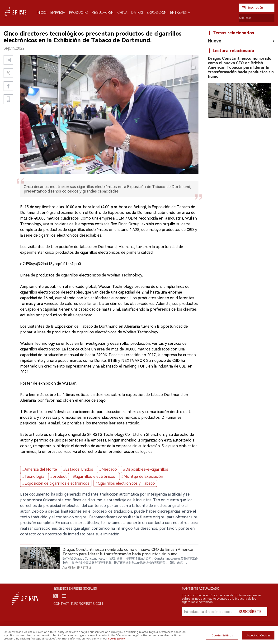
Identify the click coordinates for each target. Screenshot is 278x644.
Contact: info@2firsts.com (78, 604)
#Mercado (108, 469)
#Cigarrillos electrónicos (94, 476)
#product (59, 476)
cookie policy (116, 639)
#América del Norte (40, 469)
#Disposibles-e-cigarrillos (146, 469)
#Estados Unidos (78, 469)
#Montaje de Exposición (142, 476)
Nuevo (215, 41)
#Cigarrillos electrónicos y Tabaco (125, 483)
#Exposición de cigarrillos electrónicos (56, 483)
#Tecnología (33, 476)
